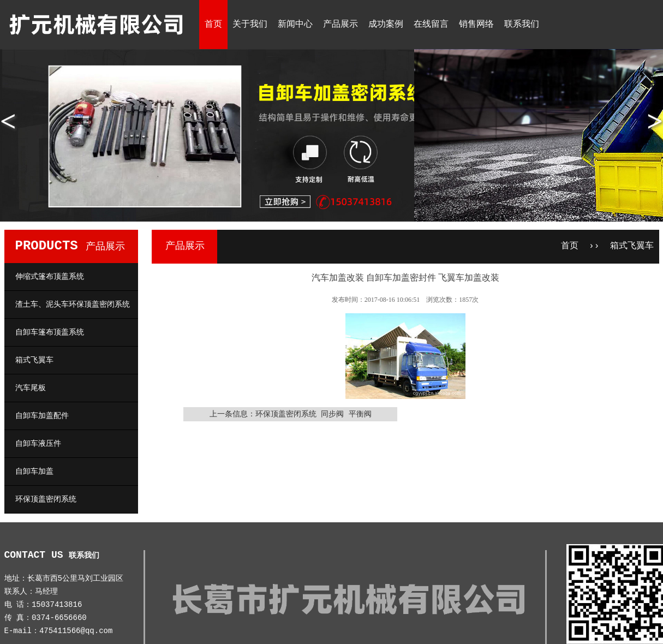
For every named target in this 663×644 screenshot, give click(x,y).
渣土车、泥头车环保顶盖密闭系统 (73, 305)
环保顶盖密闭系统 (46, 499)
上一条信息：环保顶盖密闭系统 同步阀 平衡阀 (291, 414)
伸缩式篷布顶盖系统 (50, 277)
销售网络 (476, 25)
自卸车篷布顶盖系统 (50, 332)
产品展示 (341, 25)
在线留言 (431, 25)
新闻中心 (295, 25)
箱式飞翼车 (34, 360)
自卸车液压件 (38, 444)
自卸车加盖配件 (42, 416)
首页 (213, 25)
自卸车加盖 (34, 472)
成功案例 (386, 25)
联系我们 (522, 25)
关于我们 (250, 25)
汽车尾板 (31, 388)
